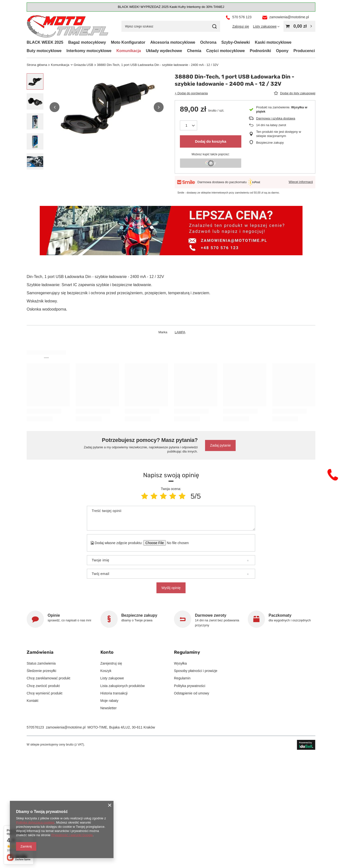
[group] (107, 107)
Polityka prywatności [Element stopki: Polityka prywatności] (190, 686)
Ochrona (208, 42)
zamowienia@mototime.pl (66, 727)
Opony (282, 51)
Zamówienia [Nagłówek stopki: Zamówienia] (40, 652)
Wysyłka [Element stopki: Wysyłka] (180, 663)
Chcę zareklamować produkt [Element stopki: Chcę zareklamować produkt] (48, 678)
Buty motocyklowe (44, 51)
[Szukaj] (215, 26)
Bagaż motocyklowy (87, 42)
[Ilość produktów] (189, 125)
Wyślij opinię (171, 588)
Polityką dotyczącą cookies (35, 822)
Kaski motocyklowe (273, 42)
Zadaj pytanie (220, 445)
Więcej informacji (301, 182)
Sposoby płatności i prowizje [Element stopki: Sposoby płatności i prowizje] (196, 671)
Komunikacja (129, 51)
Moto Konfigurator (128, 42)
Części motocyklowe (226, 51)
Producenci (304, 51)
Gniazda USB (84, 65)
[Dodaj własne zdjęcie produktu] (176, 543)
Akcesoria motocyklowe (173, 42)
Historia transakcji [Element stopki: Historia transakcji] (114, 693)
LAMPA (180, 332)
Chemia (194, 51)
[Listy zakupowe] (266, 26)
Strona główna (37, 65)
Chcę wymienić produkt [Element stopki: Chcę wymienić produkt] (45, 693)
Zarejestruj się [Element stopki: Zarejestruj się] (111, 663)
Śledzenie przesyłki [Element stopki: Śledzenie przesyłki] (41, 671)
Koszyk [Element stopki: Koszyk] (106, 671)
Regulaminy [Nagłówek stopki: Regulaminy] (187, 652)
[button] (55, 107)
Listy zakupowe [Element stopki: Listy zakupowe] (112, 678)
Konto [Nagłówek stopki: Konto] (107, 652)
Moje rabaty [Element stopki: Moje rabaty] (109, 701)
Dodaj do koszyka (211, 141)
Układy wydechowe (164, 51)
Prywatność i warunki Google (72, 835)
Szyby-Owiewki (236, 42)
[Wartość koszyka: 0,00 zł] (299, 26)
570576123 (35, 727)
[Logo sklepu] (68, 27)
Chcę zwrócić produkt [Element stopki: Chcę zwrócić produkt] (43, 686)
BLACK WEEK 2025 (45, 42)
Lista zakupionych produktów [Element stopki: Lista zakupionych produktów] (123, 686)
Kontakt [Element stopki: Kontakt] (32, 701)
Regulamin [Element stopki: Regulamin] (182, 678)
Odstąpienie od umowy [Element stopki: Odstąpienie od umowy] (191, 693)
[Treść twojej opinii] (171, 518)
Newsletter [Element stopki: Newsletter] (109, 708)
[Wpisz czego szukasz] (171, 26)
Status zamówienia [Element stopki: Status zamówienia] (41, 663)
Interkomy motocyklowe (89, 51)
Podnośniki (260, 51)
